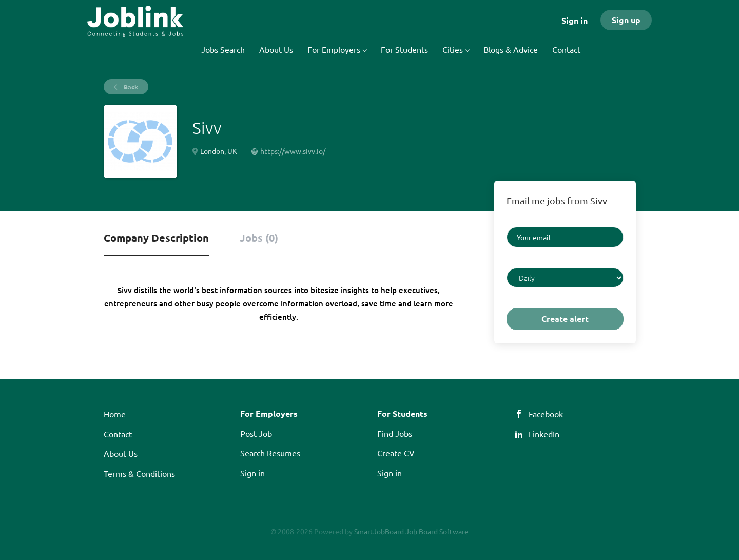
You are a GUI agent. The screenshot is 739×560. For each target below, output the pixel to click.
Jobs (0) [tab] (259, 238)
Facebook (546, 414)
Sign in (575, 20)
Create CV (396, 453)
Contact (118, 434)
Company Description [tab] (156, 238)
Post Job (256, 433)
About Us (121, 453)
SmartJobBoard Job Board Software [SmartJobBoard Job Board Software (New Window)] (411, 531)
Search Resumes (270, 453)
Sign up (626, 20)
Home (115, 414)
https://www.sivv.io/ (293, 151)
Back (130, 87)
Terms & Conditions (139, 473)
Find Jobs (395, 433)
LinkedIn (544, 434)
